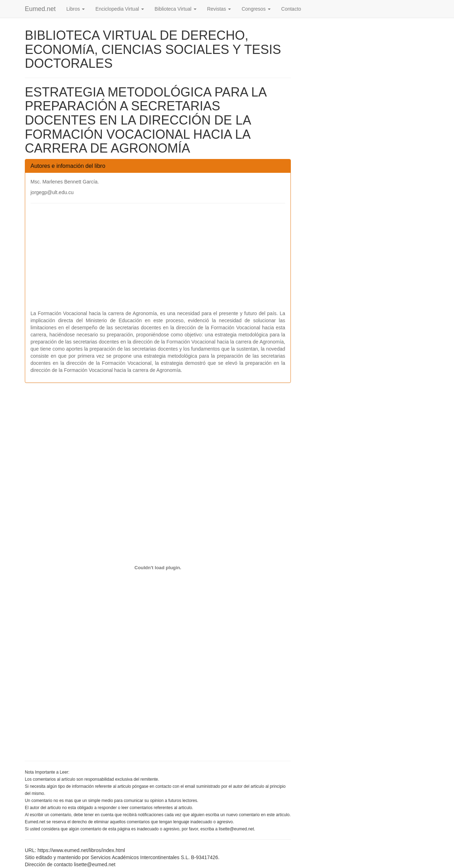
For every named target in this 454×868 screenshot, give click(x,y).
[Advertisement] (158, 260)
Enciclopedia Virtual (120, 9)
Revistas (219, 9)
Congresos (256, 9)
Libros (76, 9)
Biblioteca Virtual (176, 9)
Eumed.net (40, 9)
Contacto (291, 9)
